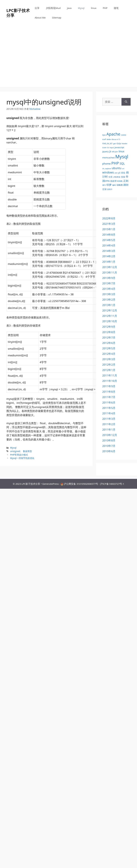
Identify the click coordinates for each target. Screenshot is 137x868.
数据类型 (27, 451)
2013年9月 (109, 278)
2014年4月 (109, 245)
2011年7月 (109, 397)
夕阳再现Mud (53, 8)
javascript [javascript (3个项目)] (119, 147)
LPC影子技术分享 (18, 13)
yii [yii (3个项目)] (119, 173)
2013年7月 (109, 283)
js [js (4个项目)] (110, 151)
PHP (105, 8)
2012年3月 (109, 359)
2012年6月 (109, 343)
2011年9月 (109, 386)
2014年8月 (109, 235)
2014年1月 (109, 262)
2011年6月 (109, 402)
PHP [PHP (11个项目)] (115, 163)
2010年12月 (110, 435)
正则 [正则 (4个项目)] (126, 181)
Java (69, 8)
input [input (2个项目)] (112, 148)
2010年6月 (109, 451)
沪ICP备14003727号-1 (112, 484)
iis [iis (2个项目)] (108, 148)
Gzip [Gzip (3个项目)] (119, 143)
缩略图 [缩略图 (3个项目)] (120, 185)
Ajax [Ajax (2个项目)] (104, 135)
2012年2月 (109, 365)
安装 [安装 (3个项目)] (123, 177)
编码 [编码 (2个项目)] (114, 185)
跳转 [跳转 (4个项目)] (126, 185)
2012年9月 (109, 327)
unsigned (15, 451)
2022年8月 (109, 218)
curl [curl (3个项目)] (104, 139)
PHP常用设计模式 (19, 455)
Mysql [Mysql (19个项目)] (122, 157)
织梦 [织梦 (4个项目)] (109, 185)
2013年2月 (109, 300)
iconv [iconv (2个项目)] (104, 148)
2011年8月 (109, 392)
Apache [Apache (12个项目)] (113, 134)
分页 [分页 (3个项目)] (110, 177)
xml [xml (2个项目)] (116, 173)
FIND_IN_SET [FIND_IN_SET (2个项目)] (107, 144)
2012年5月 (109, 348)
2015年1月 (109, 229)
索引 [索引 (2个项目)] (104, 185)
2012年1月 (109, 370)
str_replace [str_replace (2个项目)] (107, 169)
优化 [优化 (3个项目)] (123, 173)
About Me (40, 18)
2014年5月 (109, 240)
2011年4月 (109, 413)
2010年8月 (109, 440)
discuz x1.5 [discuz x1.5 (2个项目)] (116, 139)
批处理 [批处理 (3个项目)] (113, 181)
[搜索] (126, 102)
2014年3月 (109, 251)
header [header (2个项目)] (125, 144)
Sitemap (57, 18)
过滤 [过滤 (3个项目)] (104, 189)
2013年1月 (109, 305)
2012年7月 (109, 337)
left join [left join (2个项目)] (115, 152)
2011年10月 (110, 381)
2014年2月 (109, 256)
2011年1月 (109, 430)
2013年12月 (110, 267)
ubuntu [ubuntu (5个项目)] (117, 168)
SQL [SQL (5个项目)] (122, 163)
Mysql (81, 8)
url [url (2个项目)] (123, 169)
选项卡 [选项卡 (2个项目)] (110, 189)
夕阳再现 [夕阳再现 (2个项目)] (117, 177)
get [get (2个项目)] (114, 144)
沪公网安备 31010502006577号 (81, 484)
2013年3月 (109, 294)
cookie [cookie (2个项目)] (124, 135)
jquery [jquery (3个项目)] (106, 151)
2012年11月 (110, 316)
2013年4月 (109, 289)
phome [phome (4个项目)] (107, 164)
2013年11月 (110, 272)
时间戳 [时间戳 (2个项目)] (120, 181)
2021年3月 (109, 224)
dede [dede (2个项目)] (109, 139)
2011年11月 (110, 375)
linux (94, 8)
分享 (37, 8)
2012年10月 (110, 321)
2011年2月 (109, 424)
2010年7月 (109, 446)
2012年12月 (110, 310)
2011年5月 (109, 408)
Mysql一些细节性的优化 (22, 458)
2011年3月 (109, 419)
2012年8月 (109, 332)
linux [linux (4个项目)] (122, 151)
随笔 (116, 8)
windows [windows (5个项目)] (108, 172)
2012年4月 (109, 354)
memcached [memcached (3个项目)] (108, 158)
